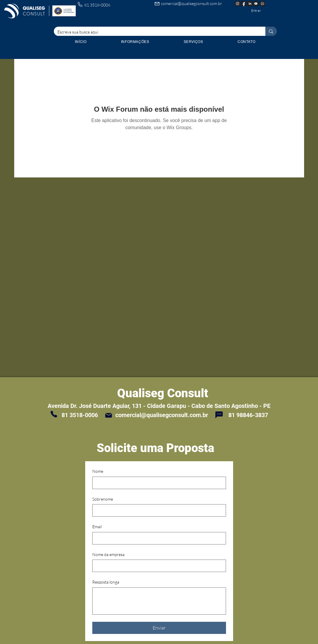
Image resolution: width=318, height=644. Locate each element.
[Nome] (157, 483)
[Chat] (219, 415)
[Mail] (109, 415)
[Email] (157, 538)
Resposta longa (106, 582)
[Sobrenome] (157, 510)
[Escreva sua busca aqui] (155, 32)
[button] (193, 42)
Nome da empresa (108, 554)
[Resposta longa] (159, 601)
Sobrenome (103, 499)
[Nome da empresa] (157, 566)
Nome (98, 471)
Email (97, 527)
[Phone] (54, 414)
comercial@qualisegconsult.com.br (192, 3)
